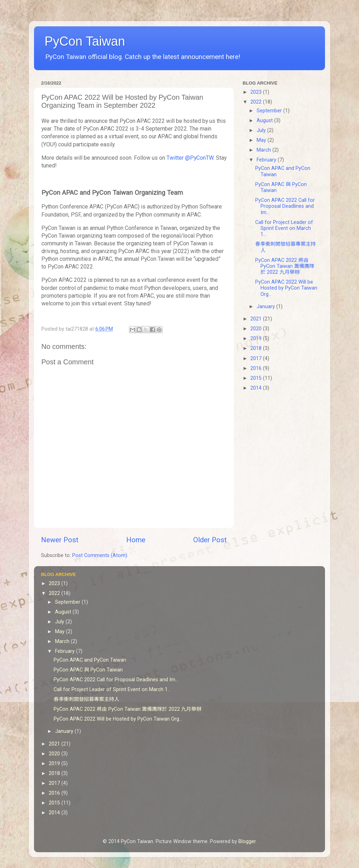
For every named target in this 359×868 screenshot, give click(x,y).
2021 (257, 319)
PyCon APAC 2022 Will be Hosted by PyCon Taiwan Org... (286, 288)
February (267, 160)
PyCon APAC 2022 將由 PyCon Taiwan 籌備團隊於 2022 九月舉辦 (285, 266)
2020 (257, 329)
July (262, 130)
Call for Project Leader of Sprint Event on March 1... (284, 228)
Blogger (247, 842)
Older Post (210, 540)
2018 (257, 348)
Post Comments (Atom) (100, 555)
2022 (257, 102)
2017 (257, 359)
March (265, 150)
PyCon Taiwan (85, 41)
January (266, 307)
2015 (257, 378)
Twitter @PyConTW (190, 158)
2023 (257, 92)
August (265, 121)
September (270, 111)
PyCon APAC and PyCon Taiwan (90, 660)
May (262, 140)
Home (136, 540)
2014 (257, 388)
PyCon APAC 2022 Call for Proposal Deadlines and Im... (285, 206)
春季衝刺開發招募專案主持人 (86, 699)
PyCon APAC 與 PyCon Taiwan (88, 670)
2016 (257, 368)
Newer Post (60, 540)
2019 (257, 339)
